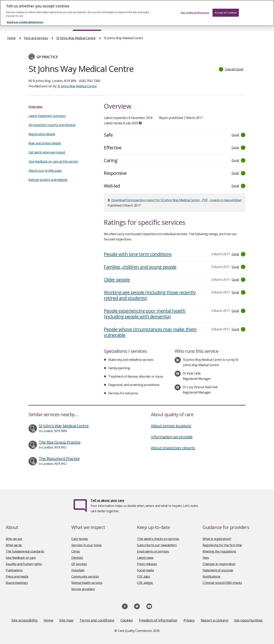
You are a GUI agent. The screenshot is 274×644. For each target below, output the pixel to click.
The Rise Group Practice (60, 442)
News (126, 24)
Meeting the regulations (219, 551)
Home (12, 24)
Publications (162, 24)
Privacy (189, 620)
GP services (79, 564)
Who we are (14, 539)
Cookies (127, 620)
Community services (85, 576)
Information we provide (172, 437)
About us (45, 24)
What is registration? (217, 539)
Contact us (259, 24)
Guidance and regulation (211, 24)
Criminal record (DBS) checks (222, 583)
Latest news (145, 558)
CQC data (143, 576)
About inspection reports (173, 448)
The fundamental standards (25, 551)
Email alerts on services (153, 551)
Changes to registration (219, 564)
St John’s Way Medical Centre (64, 426)
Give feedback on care (21, 558)
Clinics (76, 551)
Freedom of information (158, 620)
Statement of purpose (218, 570)
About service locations (171, 426)
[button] (231, 69)
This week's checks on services (158, 539)
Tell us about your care (107, 500)
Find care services (87, 24)
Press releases (147, 564)
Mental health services (87, 583)
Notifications (211, 576)
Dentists (77, 558)
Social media (145, 570)
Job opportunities (248, 620)
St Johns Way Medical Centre (76, 38)
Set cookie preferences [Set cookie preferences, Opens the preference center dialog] (195, 9)
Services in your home (86, 545)
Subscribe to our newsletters (157, 545)
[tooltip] (140, 123)
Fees (206, 558)
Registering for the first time (222, 545)
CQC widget (145, 583)
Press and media (17, 576)
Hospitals (78, 570)
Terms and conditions (97, 620)
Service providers (83, 589)
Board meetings (17, 583)
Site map (66, 620)
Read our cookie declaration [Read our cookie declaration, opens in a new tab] (25, 19)
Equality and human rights (24, 564)
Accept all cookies (226, 9)
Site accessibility (25, 620)
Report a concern (214, 620)
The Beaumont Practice (59, 458)
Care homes (80, 539)
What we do (14, 545)
